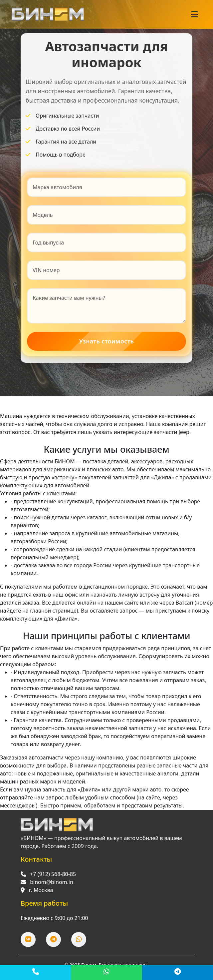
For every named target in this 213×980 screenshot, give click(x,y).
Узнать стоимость (107, 341)
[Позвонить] (35, 973)
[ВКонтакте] (28, 941)
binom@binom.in (52, 883)
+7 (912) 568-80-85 (53, 875)
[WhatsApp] (106, 973)
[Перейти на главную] (57, 826)
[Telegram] (178, 973)
